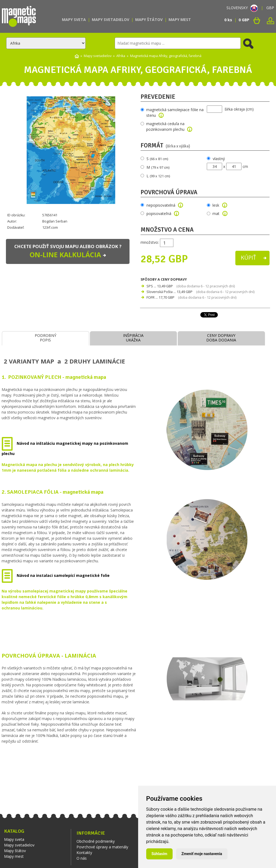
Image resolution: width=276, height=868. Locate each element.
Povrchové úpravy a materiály (102, 847)
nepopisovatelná (165, 205)
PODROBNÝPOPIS (46, 338)
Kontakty (84, 853)
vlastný (219, 159)
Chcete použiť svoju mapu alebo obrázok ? (68, 252)
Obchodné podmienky (96, 841)
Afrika (121, 56)
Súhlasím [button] (160, 854)
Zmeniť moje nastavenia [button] (202, 854)
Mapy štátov (149, 20)
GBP (270, 8)
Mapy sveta (74, 20)
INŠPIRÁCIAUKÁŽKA (133, 338)
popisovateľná (163, 214)
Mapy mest (180, 20)
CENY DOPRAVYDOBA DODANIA (221, 338)
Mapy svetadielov (111, 20)
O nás (82, 858)
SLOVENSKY (242, 8)
